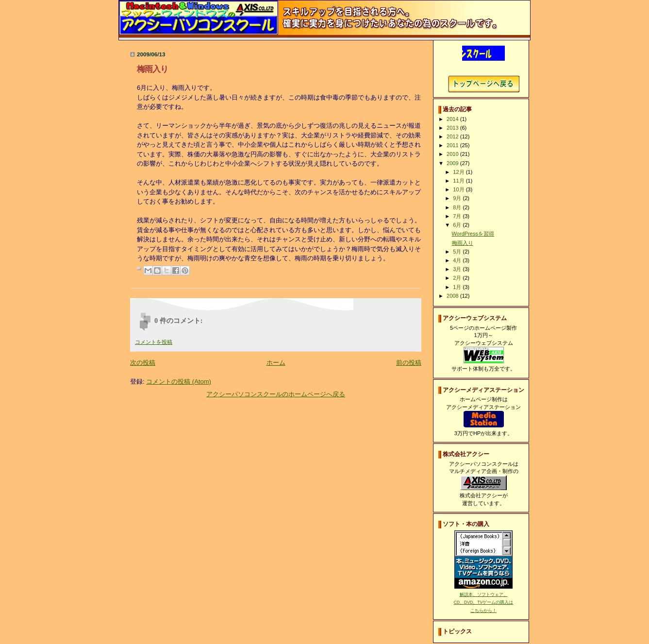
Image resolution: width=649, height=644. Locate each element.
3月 (458, 269)
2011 (453, 145)
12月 (459, 172)
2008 (453, 296)
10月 (459, 189)
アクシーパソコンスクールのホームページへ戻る (276, 394)
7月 (458, 216)
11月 (459, 181)
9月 (458, 198)
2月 (458, 278)
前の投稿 (409, 363)
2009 (453, 163)
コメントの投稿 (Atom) (179, 381)
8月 (458, 207)
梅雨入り (463, 243)
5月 (458, 252)
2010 (453, 154)
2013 (453, 128)
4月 (458, 260)
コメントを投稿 (154, 342)
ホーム (276, 363)
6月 (458, 225)
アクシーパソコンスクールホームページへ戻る (484, 84)
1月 (458, 287)
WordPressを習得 (473, 234)
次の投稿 (143, 363)
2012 (453, 136)
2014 (453, 119)
